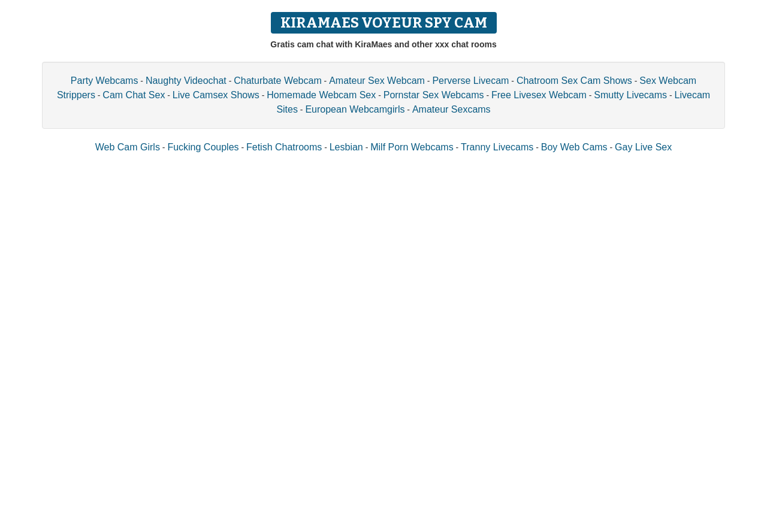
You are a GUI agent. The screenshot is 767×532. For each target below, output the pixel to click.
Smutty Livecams (630, 95)
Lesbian (346, 147)
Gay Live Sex (643, 147)
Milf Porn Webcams (412, 147)
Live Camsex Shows (216, 95)
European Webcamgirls (355, 109)
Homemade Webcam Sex (321, 95)
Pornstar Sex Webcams (434, 95)
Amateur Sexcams (452, 109)
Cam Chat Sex (134, 95)
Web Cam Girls (128, 147)
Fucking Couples (203, 147)
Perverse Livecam (470, 81)
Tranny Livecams (497, 147)
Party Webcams (105, 81)
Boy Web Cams (574, 147)
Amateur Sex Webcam (377, 81)
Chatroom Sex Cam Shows (574, 81)
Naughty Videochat (186, 81)
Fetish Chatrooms (284, 147)
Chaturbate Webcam (277, 81)
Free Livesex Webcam (539, 95)
